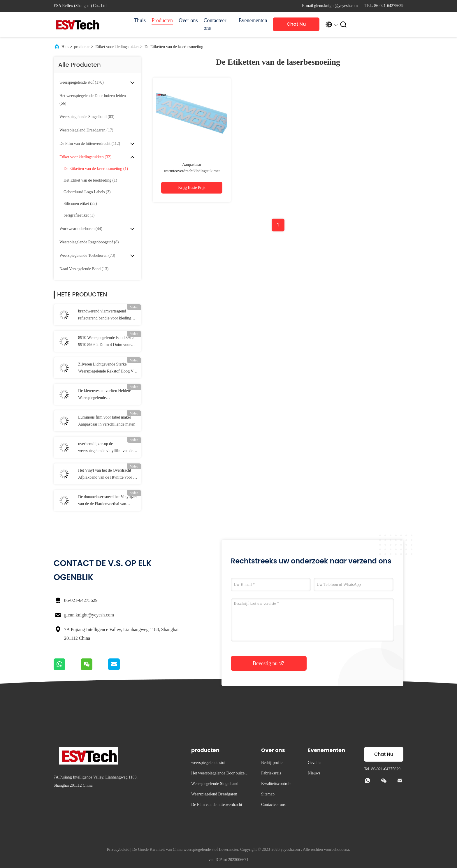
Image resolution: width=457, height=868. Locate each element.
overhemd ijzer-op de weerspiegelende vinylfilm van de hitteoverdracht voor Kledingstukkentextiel (106, 448)
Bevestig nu (269, 663)
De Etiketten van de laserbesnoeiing (174, 47)
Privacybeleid (118, 849)
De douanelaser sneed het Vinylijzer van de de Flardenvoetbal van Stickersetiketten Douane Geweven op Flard (108, 501)
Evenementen (253, 20)
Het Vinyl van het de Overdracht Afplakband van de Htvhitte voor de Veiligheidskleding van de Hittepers (108, 475)
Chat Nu (296, 24)
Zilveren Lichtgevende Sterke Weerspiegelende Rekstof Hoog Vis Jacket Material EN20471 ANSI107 (107, 368)
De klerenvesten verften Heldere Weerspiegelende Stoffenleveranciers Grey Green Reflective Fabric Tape (105, 395)
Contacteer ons (215, 24)
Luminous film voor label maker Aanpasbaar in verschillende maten (107, 421)
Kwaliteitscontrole (276, 784)
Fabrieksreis (271, 773)
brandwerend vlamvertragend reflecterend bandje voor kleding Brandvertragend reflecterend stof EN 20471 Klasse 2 (106, 315)
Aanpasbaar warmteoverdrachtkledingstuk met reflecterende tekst (192, 171)
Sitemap (268, 794)
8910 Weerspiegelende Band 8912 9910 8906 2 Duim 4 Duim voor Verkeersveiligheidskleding (106, 342)
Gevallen (315, 763)
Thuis (140, 20)
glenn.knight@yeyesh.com (89, 615)
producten (82, 47)
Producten (162, 20)
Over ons (188, 20)
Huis (65, 47)
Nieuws (314, 773)
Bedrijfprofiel (272, 763)
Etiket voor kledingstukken (117, 47)
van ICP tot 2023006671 (229, 860)
